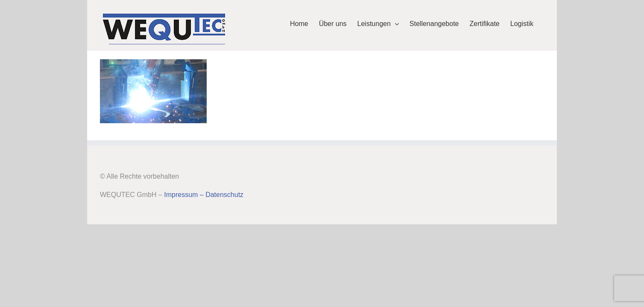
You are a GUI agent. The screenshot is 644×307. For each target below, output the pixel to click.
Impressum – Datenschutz (204, 195)
